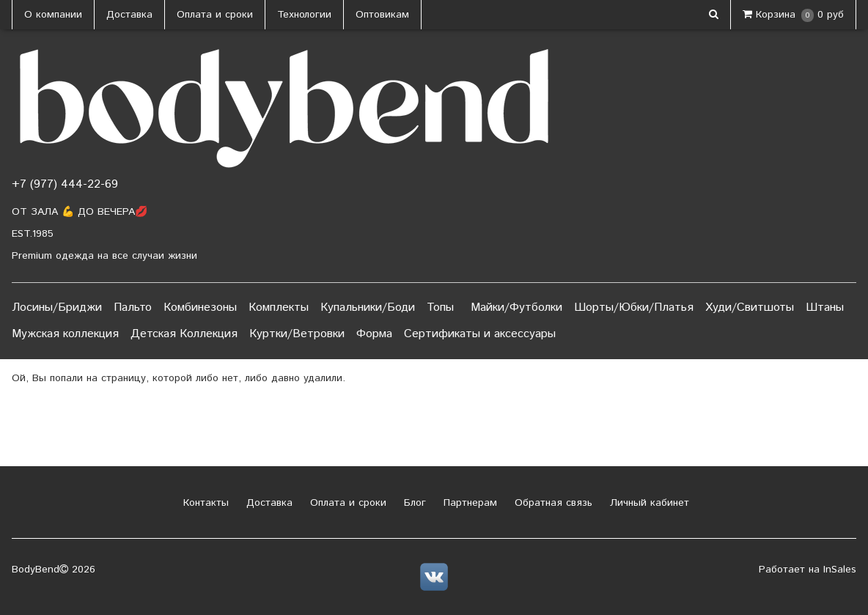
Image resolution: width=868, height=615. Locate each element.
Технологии (304, 15)
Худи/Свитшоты (750, 307)
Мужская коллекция (65, 334)
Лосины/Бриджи (57, 307)
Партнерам (468, 503)
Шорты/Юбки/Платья (634, 307)
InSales (840, 570)
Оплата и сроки (215, 15)
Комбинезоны (200, 307)
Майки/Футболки (516, 307)
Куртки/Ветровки (297, 334)
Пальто (133, 307)
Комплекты (279, 307)
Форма (374, 334)
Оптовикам (382, 15)
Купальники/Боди (368, 307)
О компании (53, 15)
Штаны (825, 307)
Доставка (129, 15)
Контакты (204, 503)
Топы (440, 307)
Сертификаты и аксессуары (480, 334)
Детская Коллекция (184, 334)
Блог (413, 503)
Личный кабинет (648, 503)
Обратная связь (552, 503)
